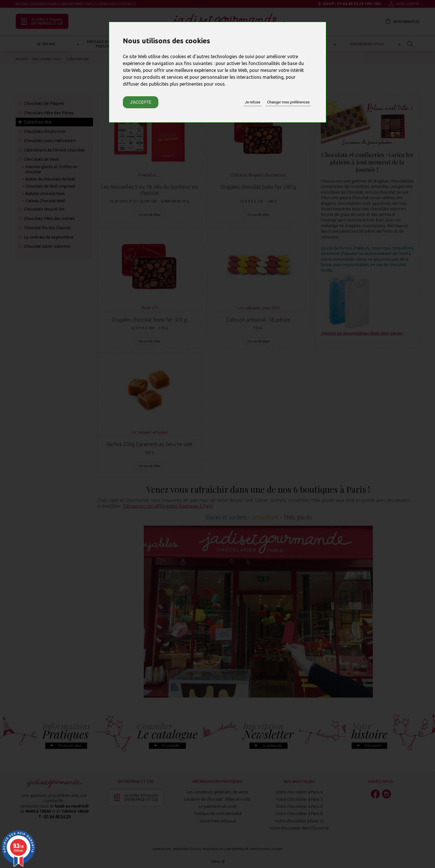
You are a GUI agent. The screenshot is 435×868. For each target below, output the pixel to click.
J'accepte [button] (141, 102)
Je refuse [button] (253, 102)
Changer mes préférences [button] (288, 102)
